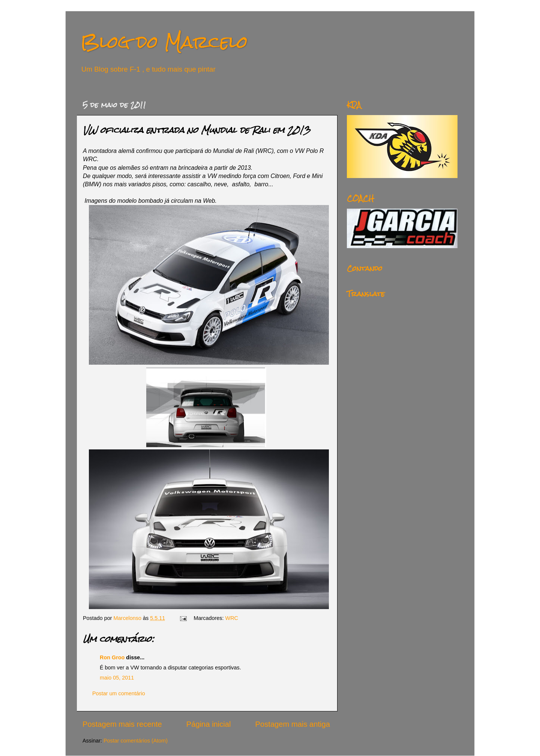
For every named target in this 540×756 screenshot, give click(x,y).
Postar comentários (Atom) (136, 741)
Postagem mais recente (122, 724)
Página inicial (209, 724)
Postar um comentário (119, 693)
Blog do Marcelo (164, 42)
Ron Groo (112, 657)
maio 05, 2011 (117, 678)
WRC (232, 618)
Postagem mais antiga (293, 724)
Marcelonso (128, 618)
